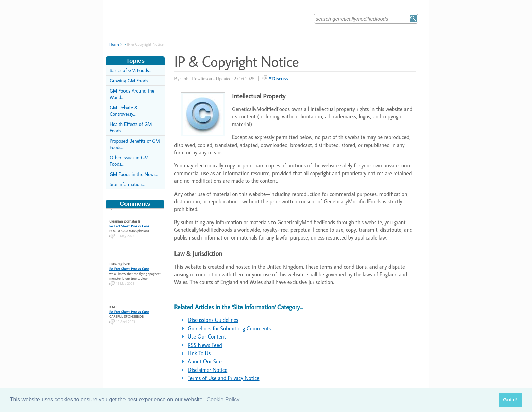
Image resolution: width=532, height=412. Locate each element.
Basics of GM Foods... (130, 70)
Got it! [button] (510, 400)
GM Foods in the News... (134, 174)
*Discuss (278, 78)
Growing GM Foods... (130, 80)
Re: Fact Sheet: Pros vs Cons (129, 224)
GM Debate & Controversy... (124, 111)
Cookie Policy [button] (223, 400)
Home (114, 44)
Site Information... (127, 184)
